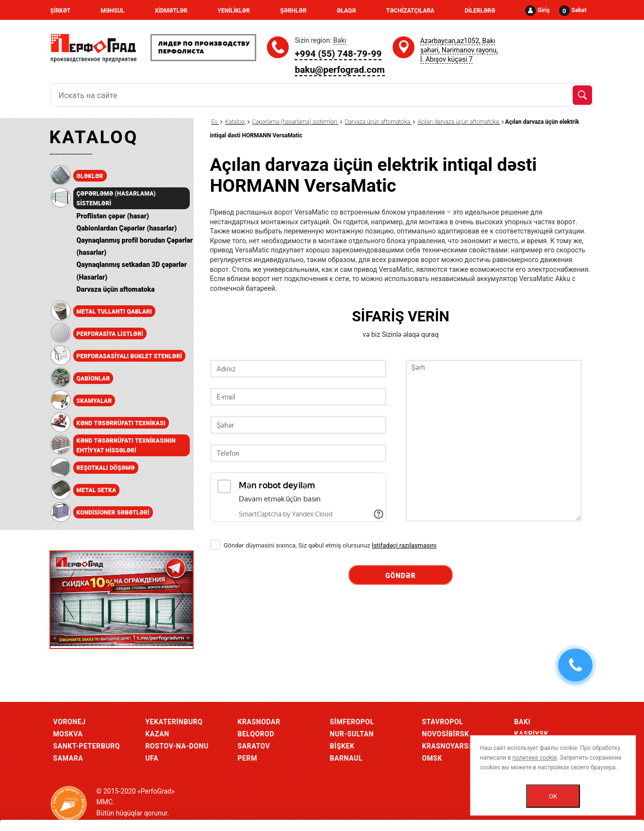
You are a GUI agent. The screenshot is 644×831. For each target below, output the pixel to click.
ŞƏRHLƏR (293, 11)
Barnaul (347, 758)
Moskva (68, 734)
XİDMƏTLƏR (171, 11)
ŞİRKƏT (61, 11)
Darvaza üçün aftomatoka (116, 289)
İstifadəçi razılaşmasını (404, 545)
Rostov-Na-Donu (177, 746)
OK (553, 796)
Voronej (70, 722)
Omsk (432, 758)
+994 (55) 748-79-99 (338, 54)
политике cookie (535, 758)
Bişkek (342, 746)
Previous (67, 596)
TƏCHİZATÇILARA (410, 11)
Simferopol (352, 722)
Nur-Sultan (352, 734)
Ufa (152, 758)
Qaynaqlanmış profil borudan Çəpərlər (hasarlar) (135, 246)
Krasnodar (259, 722)
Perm (248, 758)
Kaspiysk (532, 734)
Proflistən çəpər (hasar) (113, 216)
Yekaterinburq (174, 722)
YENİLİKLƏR (234, 11)
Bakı (523, 722)
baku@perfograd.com (339, 70)
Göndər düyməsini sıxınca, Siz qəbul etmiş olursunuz (323, 545)
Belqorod (256, 734)
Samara (68, 758)
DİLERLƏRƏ (480, 11)
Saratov (254, 746)
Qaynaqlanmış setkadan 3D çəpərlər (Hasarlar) (132, 271)
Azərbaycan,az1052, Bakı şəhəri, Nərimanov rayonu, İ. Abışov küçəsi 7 (459, 50)
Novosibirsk (446, 734)
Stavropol (443, 722)
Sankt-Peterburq (87, 746)
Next (176, 596)
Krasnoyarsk (448, 746)
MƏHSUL (112, 11)
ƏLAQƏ (347, 11)
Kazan (157, 734)
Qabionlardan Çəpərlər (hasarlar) (127, 228)
